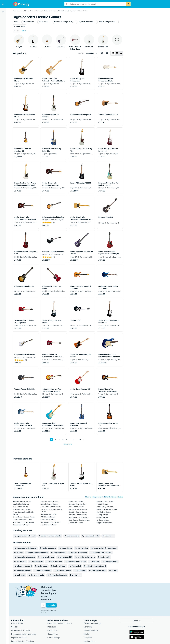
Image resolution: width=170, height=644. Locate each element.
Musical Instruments (36, 11)
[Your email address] (59, 593)
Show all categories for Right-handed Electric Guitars (104, 497)
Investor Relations (94, 618)
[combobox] (95, 4)
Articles (89, 621)
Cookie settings (56, 625)
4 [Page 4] (63, 439)
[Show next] (84, 440)
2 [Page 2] (55, 439)
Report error (68, 444)
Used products (92, 628)
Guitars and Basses (50, 11)
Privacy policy (56, 618)
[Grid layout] (113, 53)
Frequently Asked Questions (25, 628)
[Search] (128, 4)
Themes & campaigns (95, 610)
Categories (91, 625)
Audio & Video (23, 11)
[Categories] (3, 4)
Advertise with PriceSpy (23, 618)
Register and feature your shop (26, 621)
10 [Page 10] (79, 439)
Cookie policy (56, 621)
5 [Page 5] (66, 439)
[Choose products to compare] (102, 53)
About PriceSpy (20, 610)
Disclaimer (54, 614)
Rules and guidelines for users (62, 610)
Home (14, 11)
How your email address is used (54, 598)
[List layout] (117, 53)
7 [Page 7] (73, 439)
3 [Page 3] (59, 439)
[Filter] (3, 12)
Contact (17, 614)
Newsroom (91, 614)
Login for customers (22, 625)
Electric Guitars (63, 11)
